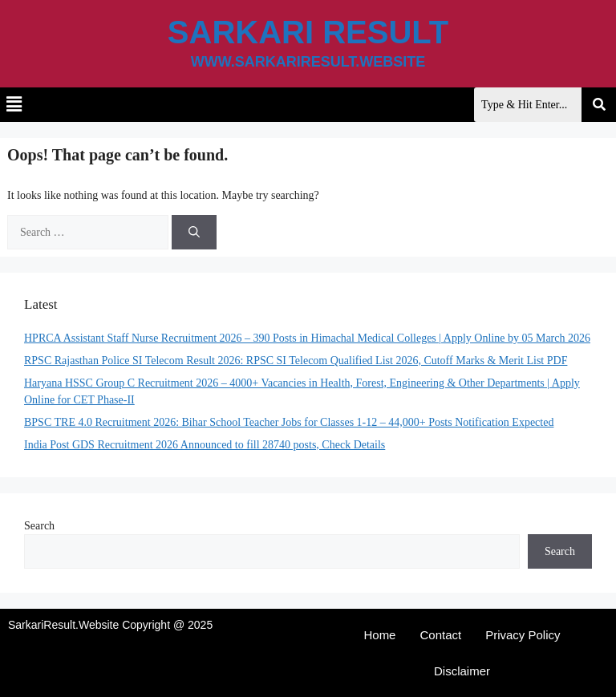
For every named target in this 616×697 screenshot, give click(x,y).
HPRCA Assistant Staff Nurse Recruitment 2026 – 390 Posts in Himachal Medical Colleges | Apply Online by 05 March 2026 (307, 338)
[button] (14, 105)
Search (39, 526)
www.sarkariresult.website (308, 62)
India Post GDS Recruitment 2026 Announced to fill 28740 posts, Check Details (205, 445)
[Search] (194, 232)
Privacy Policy (523, 635)
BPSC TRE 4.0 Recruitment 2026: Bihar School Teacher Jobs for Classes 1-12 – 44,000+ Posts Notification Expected (289, 422)
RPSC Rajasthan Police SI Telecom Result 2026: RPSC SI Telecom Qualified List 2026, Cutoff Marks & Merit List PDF (296, 361)
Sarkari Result (308, 32)
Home (379, 635)
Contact (440, 635)
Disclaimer (462, 671)
